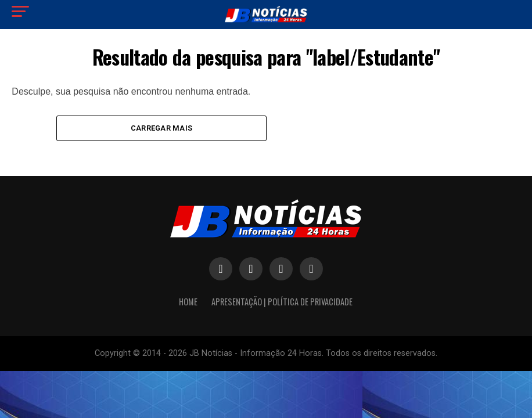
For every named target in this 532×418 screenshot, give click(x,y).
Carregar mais (161, 128)
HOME (188, 302)
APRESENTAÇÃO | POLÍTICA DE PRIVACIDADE (282, 302)
